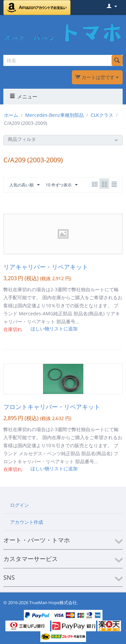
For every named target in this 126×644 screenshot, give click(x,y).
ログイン (19, 505)
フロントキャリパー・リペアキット (52, 407)
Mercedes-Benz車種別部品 (54, 115)
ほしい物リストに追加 (54, 329)
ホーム (11, 115)
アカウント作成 (27, 522)
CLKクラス (102, 115)
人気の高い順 (25, 185)
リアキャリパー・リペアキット (46, 267)
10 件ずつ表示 (62, 185)
